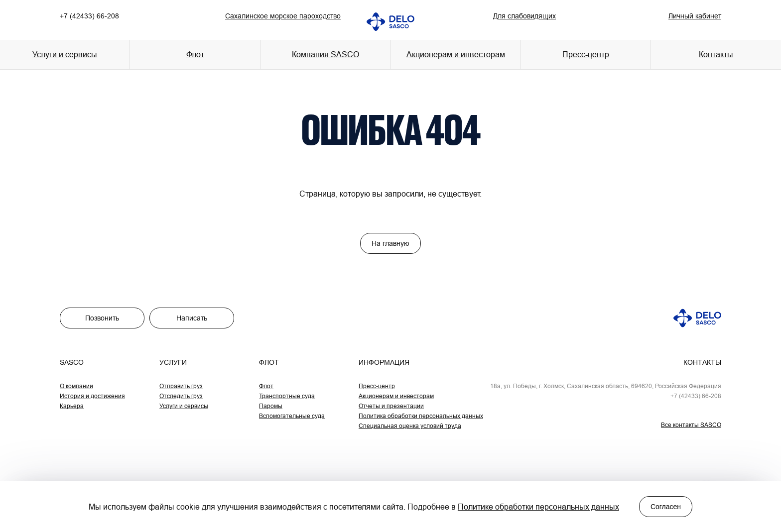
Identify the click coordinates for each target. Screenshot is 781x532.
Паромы (271, 406)
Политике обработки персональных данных (538, 507)
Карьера (72, 406)
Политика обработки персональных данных (421, 416)
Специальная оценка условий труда (410, 426)
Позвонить (102, 318)
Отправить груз (181, 386)
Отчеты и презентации (391, 406)
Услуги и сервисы (184, 406)
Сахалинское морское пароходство (283, 16)
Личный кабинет (695, 16)
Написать (192, 318)
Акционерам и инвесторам (456, 54)
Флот (266, 386)
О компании (76, 386)
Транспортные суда (287, 396)
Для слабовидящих (524, 16)
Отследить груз (181, 396)
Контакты (716, 54)
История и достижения (92, 396)
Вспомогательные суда (292, 416)
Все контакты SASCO (691, 425)
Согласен (666, 507)
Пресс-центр (377, 386)
